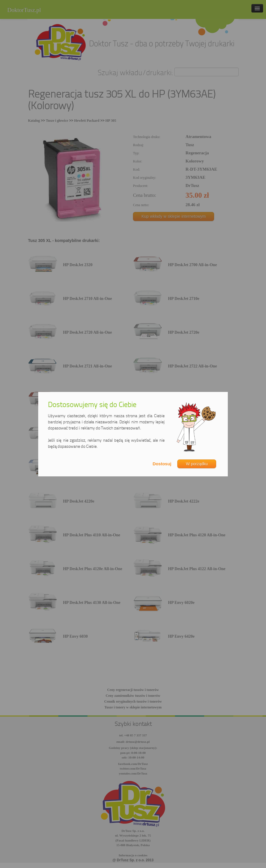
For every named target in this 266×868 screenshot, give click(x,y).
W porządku (197, 464)
